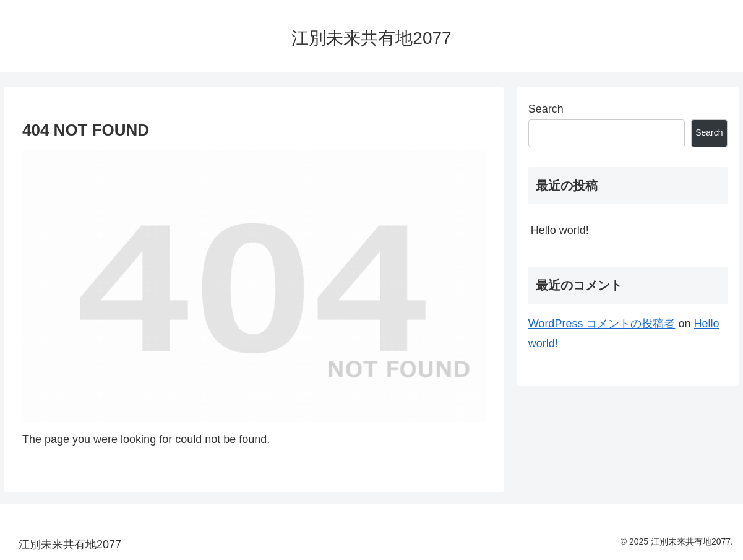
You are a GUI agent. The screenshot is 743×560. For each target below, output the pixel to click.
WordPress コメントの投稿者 (602, 324)
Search (546, 109)
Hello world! (560, 230)
